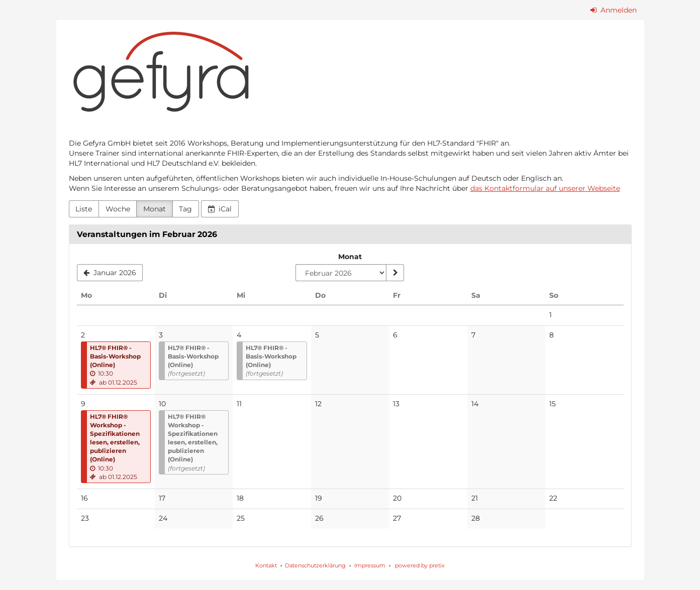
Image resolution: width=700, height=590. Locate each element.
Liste (84, 209)
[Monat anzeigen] (395, 273)
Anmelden (614, 10)
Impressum (370, 565)
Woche (118, 209)
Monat (155, 209)
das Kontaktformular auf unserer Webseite (545, 188)
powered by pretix (420, 565)
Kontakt (266, 565)
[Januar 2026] (110, 273)
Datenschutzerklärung (315, 565)
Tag (185, 209)
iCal (220, 209)
